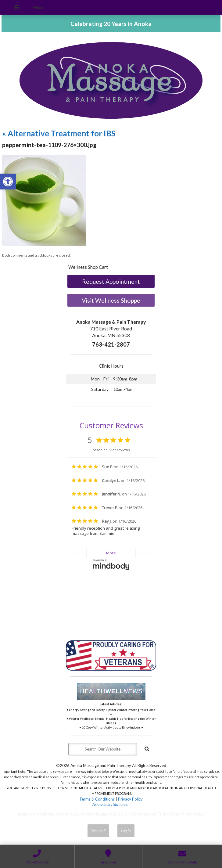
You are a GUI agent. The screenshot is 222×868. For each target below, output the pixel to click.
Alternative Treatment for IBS (59, 133)
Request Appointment (111, 281)
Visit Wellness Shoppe (111, 300)
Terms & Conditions (97, 799)
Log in (126, 831)
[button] (8, 182)
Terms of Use (168, 814)
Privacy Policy (130, 799)
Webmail (98, 831)
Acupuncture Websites (36, 814)
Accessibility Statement (111, 805)
